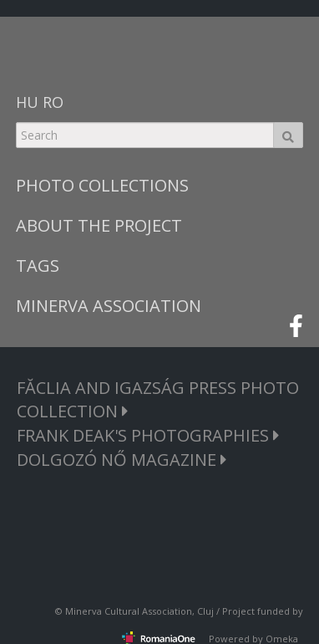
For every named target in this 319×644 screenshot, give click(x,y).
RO (53, 102)
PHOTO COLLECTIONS (102, 185)
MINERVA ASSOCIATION (109, 306)
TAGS (38, 266)
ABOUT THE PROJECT (99, 225)
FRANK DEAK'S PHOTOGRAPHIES (148, 435)
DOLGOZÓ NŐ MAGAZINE (122, 460)
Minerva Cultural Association (129, 611)
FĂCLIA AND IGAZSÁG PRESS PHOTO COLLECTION (158, 399)
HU (27, 102)
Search (288, 135)
